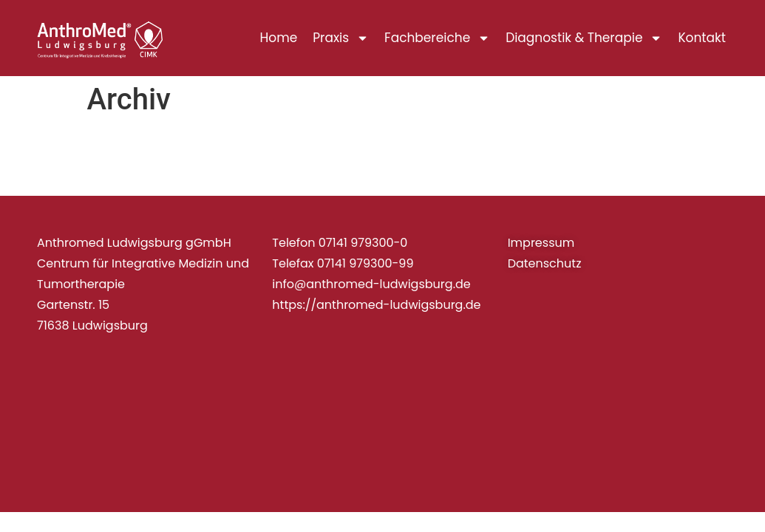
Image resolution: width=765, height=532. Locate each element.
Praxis (341, 38)
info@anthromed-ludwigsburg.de (371, 284)
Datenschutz (545, 263)
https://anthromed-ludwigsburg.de (376, 305)
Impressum (541, 243)
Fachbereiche (437, 38)
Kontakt (702, 38)
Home (279, 38)
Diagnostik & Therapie (584, 38)
